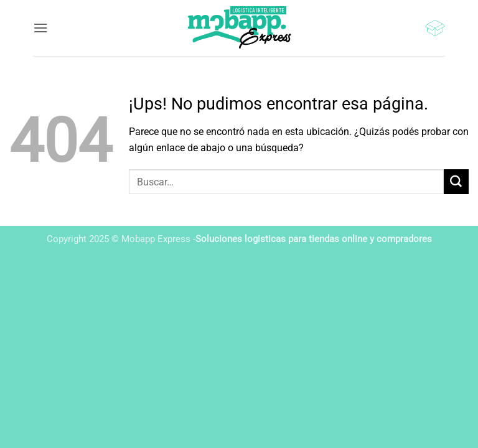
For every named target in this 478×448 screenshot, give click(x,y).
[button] (41, 28)
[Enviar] (456, 182)
